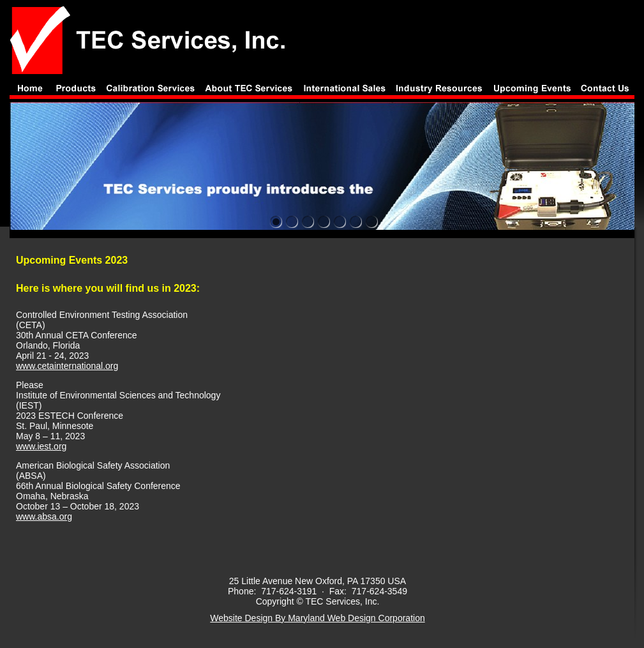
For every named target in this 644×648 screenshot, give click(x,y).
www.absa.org (44, 516)
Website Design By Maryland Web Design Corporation (317, 618)
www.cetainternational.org (67, 366)
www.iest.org (41, 446)
